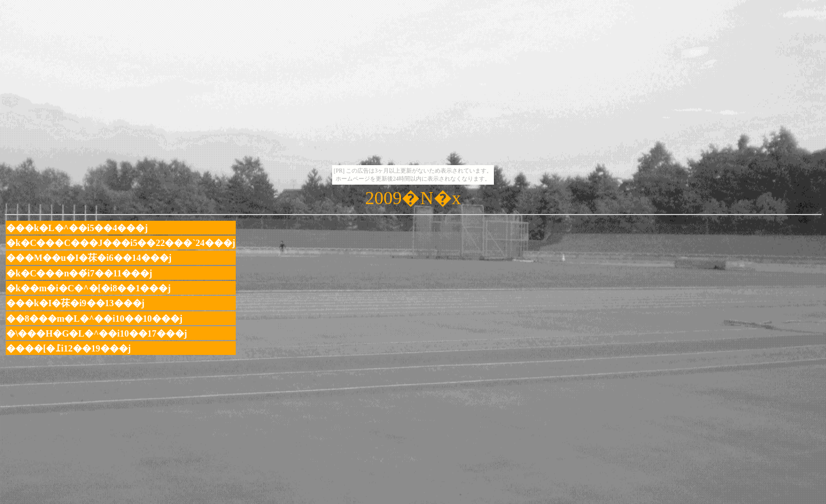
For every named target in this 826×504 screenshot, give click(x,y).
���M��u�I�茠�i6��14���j (89, 258)
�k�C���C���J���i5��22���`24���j (121, 243)
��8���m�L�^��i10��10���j (94, 319)
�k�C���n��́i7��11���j (79, 273)
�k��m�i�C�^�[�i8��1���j (89, 288)
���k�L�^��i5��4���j (77, 228)
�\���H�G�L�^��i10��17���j (97, 333)
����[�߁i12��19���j (69, 348)
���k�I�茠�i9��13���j (75, 303)
